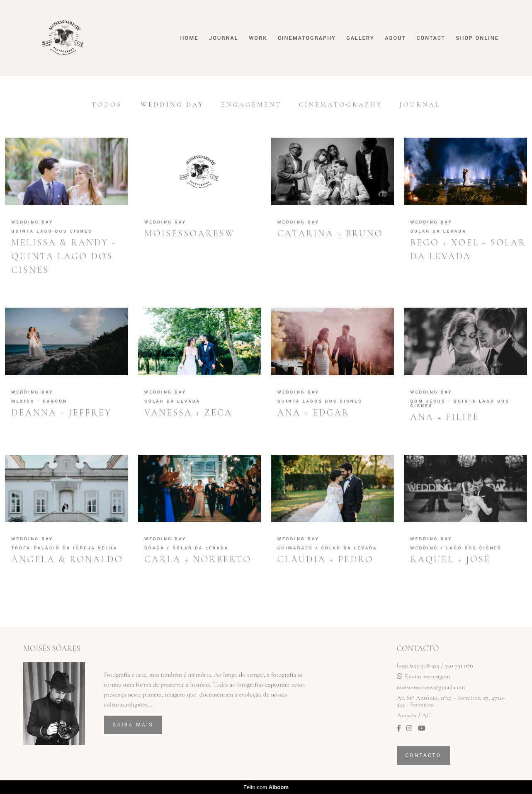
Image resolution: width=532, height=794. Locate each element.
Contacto (424, 755)
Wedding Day (172, 104)
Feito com (266, 787)
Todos (107, 104)
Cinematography (307, 38)
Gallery (360, 38)
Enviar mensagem (427, 676)
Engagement (251, 104)
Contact (431, 38)
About (395, 38)
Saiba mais (133, 725)
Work (258, 38)
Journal (223, 38)
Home (189, 38)
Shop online (477, 38)
